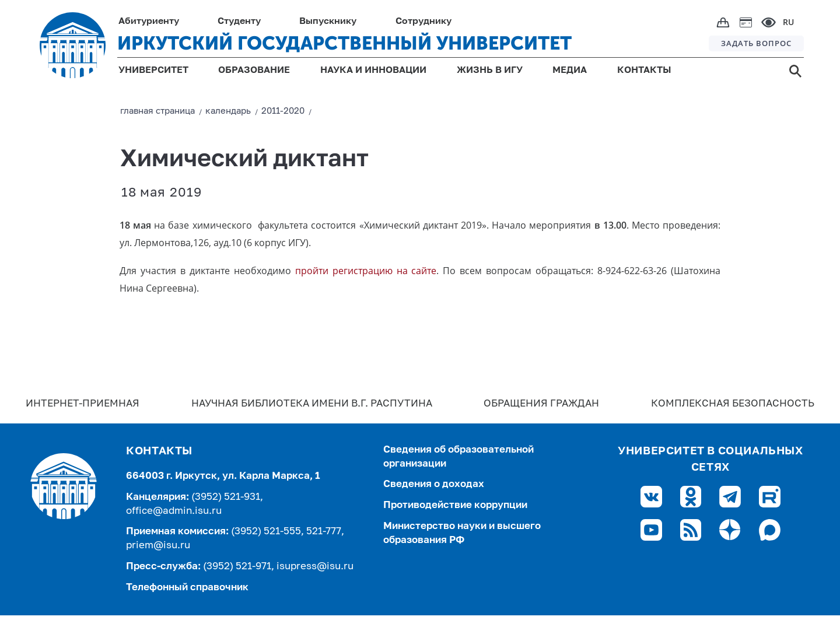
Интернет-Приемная (83, 404)
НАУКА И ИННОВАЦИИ (373, 71)
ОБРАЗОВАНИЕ (254, 71)
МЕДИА (570, 71)
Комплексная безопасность (733, 404)
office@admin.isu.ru (174, 511)
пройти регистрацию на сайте (366, 271)
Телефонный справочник (187, 588)
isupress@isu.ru (315, 567)
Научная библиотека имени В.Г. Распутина (312, 404)
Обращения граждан (541, 404)
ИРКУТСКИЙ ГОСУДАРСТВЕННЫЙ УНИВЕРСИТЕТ (344, 43)
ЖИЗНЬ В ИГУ (490, 71)
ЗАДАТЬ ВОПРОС (756, 43)
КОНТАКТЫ (644, 71)
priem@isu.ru (158, 546)
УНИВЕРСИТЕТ (153, 71)
